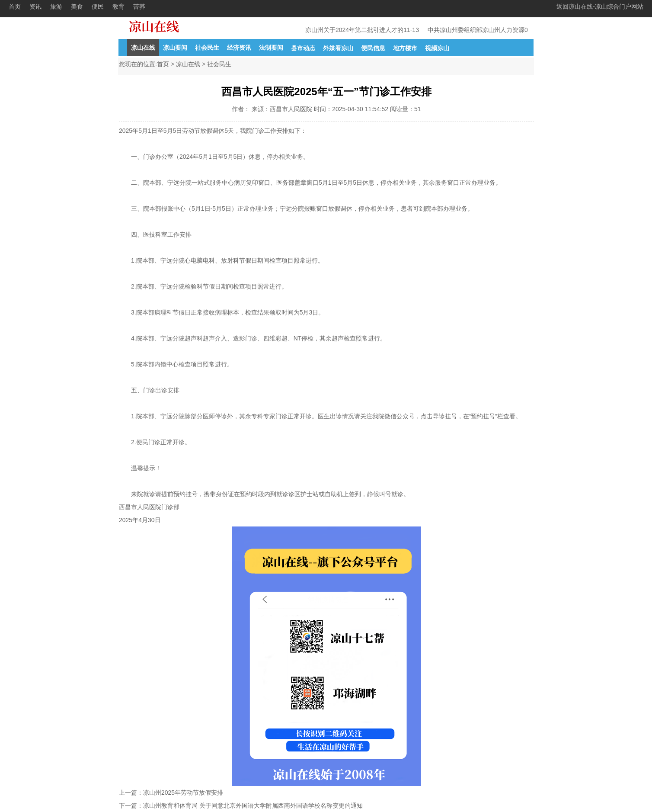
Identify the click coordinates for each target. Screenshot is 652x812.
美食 (77, 6)
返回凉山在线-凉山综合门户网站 (600, 6)
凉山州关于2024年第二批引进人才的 (355, 30)
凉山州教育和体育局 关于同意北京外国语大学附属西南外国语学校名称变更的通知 (253, 806)
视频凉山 (437, 48)
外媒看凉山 (338, 48)
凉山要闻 (175, 48)
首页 (15, 6)
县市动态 (303, 48)
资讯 (35, 6)
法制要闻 (271, 48)
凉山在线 (143, 48)
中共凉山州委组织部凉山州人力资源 (476, 30)
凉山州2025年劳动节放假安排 (183, 793)
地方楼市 (405, 48)
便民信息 (373, 48)
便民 (98, 6)
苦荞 (139, 6)
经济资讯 (239, 48)
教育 (118, 6)
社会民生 (207, 48)
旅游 (56, 6)
